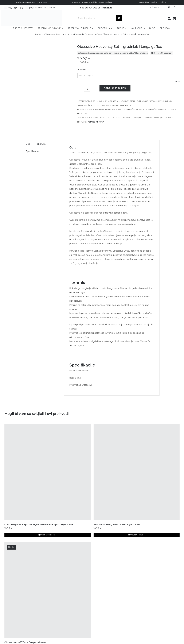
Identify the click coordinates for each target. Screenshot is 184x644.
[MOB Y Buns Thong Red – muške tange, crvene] (137, 472)
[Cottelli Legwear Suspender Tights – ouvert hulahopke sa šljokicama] (48, 472)
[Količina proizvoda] (87, 88)
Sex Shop (39, 34)
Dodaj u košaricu (115, 88)
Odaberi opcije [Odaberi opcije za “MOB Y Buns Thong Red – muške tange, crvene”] (137, 535)
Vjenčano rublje (127, 53)
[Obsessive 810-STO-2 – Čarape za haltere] (48, 590)
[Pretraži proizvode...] (96, 18)
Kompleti (79, 34)
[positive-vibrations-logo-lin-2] (31, 11)
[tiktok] (174, 7)
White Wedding (141, 53)
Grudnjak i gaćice (93, 34)
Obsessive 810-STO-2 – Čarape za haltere (25, 642)
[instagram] (168, 7)
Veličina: (82, 70)
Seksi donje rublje (64, 34)
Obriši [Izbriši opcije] (177, 82)
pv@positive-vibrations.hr (42, 8)
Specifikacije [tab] (32, 151)
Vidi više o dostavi (96, 122)
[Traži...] (119, 18)
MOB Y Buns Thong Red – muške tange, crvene (117, 524)
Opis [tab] (28, 144)
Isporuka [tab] (41, 144)
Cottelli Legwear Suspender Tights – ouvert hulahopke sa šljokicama (39, 524)
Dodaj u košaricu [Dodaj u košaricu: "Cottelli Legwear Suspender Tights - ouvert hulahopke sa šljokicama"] (48, 535)
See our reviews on (96, 8)
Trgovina (49, 34)
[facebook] (163, 7)
